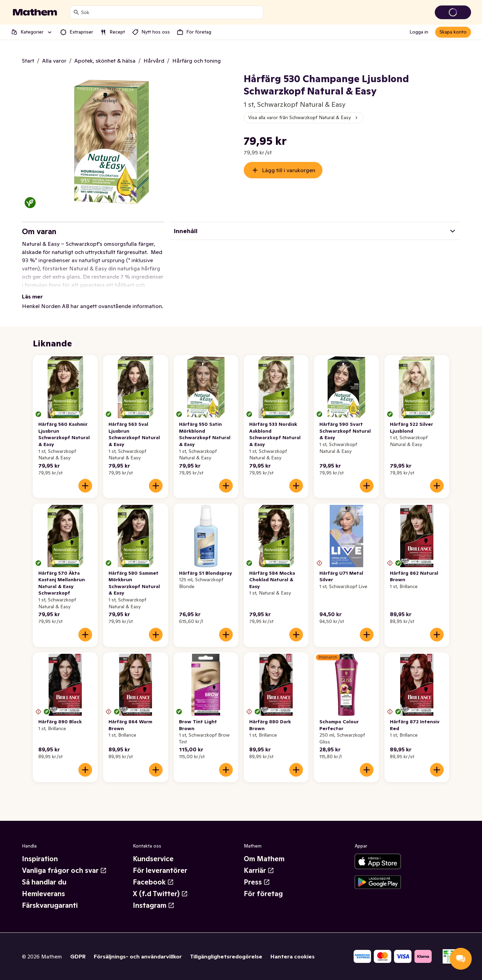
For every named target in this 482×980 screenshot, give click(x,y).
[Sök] (76, 12)
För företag (263, 894)
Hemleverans (43, 894)
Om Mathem (264, 859)
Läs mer (32, 296)
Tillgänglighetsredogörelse (226, 956)
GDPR (78, 956)
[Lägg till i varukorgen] (85, 486)
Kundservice (153, 859)
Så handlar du (44, 882)
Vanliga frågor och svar (64, 870)
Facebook (153, 882)
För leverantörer (160, 870)
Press (257, 882)
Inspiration (40, 859)
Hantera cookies (293, 956)
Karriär (259, 870)
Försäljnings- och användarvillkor (138, 956)
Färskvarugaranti (50, 905)
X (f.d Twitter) (160, 894)
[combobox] (171, 12)
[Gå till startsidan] (35, 12)
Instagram (154, 905)
